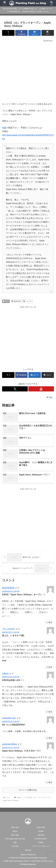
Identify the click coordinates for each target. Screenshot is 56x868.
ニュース (28, 301)
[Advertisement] (28, 72)
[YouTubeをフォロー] (41, 389)
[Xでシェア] (8, 33)
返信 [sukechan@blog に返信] (49, 782)
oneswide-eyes (9, 718)
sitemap (28, 850)
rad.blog (41, 835)
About (15, 831)
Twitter (41, 842)
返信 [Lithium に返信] (49, 712)
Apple (6, 301)
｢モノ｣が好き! (9, 629)
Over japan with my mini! (15, 839)
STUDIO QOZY (41, 839)
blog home (41, 827)
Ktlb (15, 842)
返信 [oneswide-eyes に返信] (49, 738)
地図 (4, 128)
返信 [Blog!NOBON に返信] (49, 622)
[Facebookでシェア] (21, 33)
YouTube (15, 846)
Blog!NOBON (8, 588)
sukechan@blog (10, 744)
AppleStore (16, 301)
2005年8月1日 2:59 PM (11, 591)
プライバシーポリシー (41, 846)
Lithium (5, 673)
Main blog (15, 835)
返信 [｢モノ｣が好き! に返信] (49, 667)
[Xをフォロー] (15, 389)
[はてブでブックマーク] (35, 33)
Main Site (15, 827)
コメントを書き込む (28, 790)
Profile (41, 831)
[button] (48, 33)
